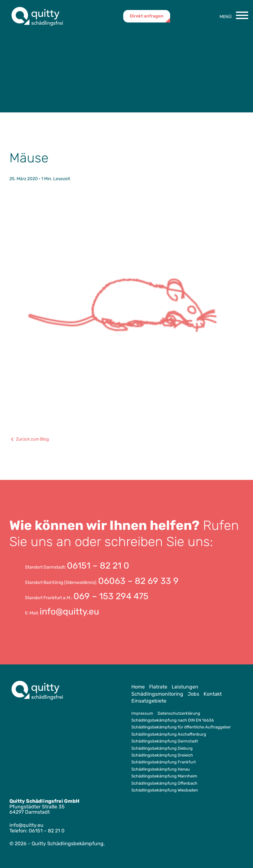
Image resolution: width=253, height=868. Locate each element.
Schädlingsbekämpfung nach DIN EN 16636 (173, 720)
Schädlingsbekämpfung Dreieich (162, 755)
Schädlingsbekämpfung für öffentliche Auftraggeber (181, 727)
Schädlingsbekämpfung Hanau (161, 769)
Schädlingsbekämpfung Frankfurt (164, 762)
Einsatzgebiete (149, 701)
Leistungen (185, 687)
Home (138, 687)
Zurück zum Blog (29, 439)
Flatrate (158, 687)
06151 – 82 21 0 (98, 566)
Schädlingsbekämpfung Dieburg (162, 748)
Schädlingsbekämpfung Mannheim (164, 776)
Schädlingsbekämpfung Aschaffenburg (169, 734)
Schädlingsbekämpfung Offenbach (164, 783)
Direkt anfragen (147, 16)
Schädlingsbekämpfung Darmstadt (165, 741)
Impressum (142, 713)
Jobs (193, 694)
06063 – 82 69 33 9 (138, 581)
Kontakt (213, 694)
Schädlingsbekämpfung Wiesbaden (165, 790)
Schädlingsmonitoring (157, 694)
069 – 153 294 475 (111, 596)
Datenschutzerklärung (179, 713)
